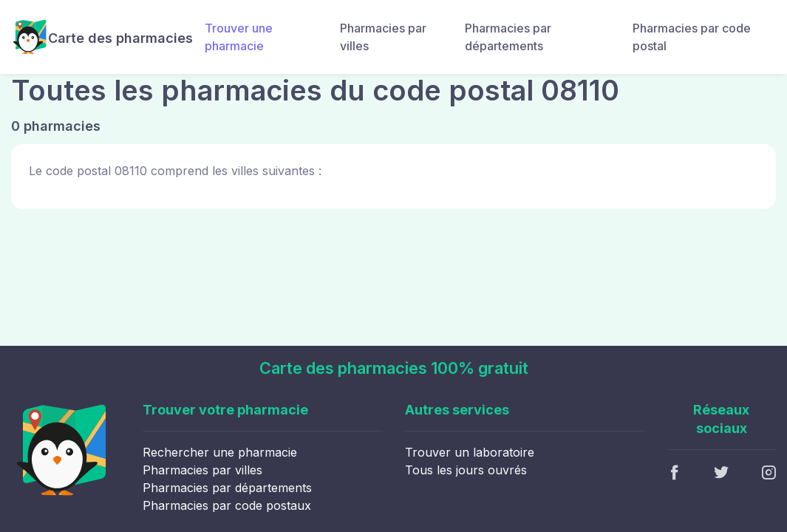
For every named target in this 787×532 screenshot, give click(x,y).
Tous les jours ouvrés (466, 470)
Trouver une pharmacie (239, 37)
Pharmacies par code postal (692, 37)
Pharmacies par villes (383, 37)
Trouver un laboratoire (470, 452)
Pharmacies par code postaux (227, 505)
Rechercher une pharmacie (220, 452)
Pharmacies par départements (508, 37)
